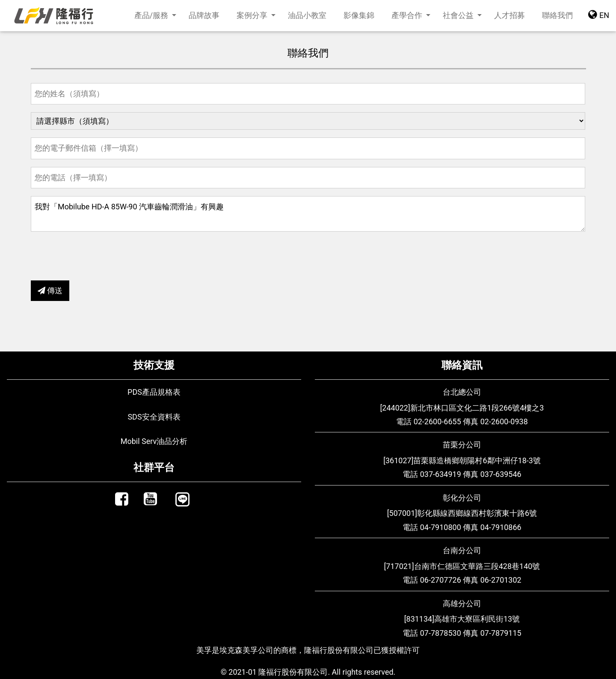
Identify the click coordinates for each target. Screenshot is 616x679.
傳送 (50, 290)
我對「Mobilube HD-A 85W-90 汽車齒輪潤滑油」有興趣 (308, 214)
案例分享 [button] (253, 15)
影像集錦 (359, 15)
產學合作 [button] (408, 15)
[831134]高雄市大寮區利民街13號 (462, 619)
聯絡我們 (562, 14)
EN (599, 14)
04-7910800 (441, 527)
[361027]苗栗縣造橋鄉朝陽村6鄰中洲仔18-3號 (462, 460)
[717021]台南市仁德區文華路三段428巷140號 (462, 566)
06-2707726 (441, 580)
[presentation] (96, 256)
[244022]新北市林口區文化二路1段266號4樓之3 (462, 408)
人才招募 (509, 15)
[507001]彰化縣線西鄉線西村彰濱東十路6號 (462, 513)
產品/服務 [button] (152, 15)
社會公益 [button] (459, 15)
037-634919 (441, 474)
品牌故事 (204, 15)
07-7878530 (441, 633)
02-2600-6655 (437, 421)
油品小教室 (307, 15)
